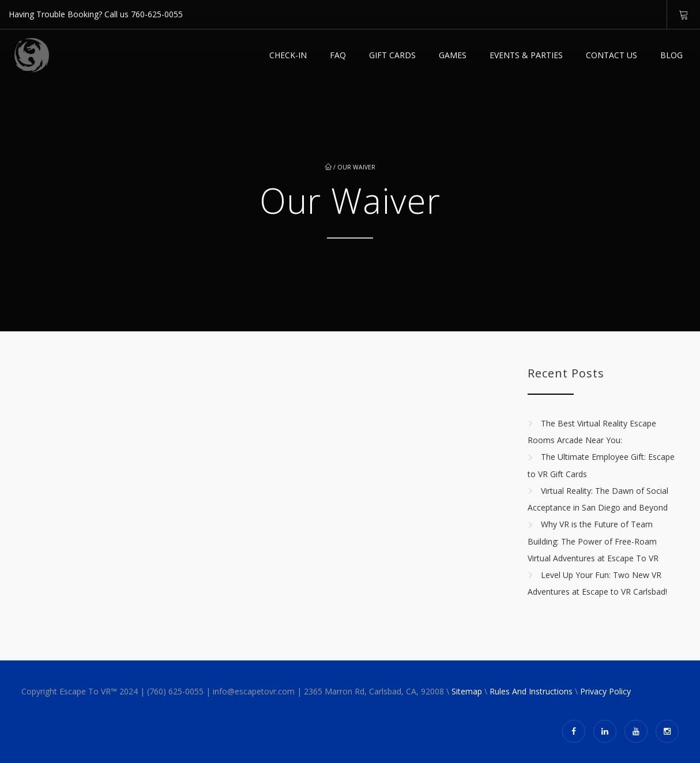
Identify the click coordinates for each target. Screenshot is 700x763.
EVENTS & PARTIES (526, 55)
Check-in (288, 55)
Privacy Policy (605, 691)
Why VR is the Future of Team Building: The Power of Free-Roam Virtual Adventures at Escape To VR (593, 542)
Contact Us (611, 55)
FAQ (338, 55)
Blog (671, 55)
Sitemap (467, 691)
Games (453, 55)
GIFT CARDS (392, 55)
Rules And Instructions (531, 691)
